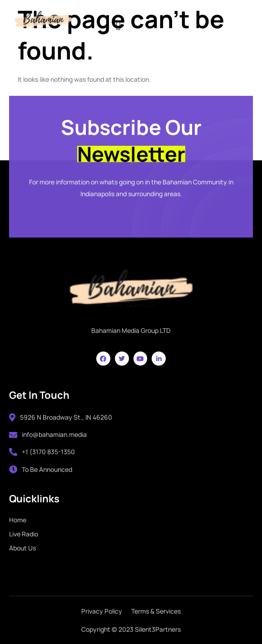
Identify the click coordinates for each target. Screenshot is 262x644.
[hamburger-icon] (118, 25)
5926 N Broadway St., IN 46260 (61, 417)
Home (18, 520)
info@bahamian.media (48, 434)
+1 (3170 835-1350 (42, 452)
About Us (22, 548)
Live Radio (24, 534)
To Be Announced (41, 469)
